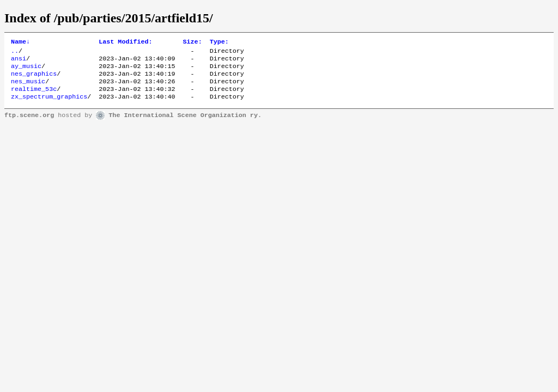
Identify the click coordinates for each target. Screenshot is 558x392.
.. (15, 53)
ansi (19, 62)
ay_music (26, 70)
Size (193, 42)
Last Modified (125, 42)
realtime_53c (34, 96)
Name (20, 42)
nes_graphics (34, 79)
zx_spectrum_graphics (49, 105)
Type (219, 42)
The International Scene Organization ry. (185, 124)
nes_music (28, 88)
